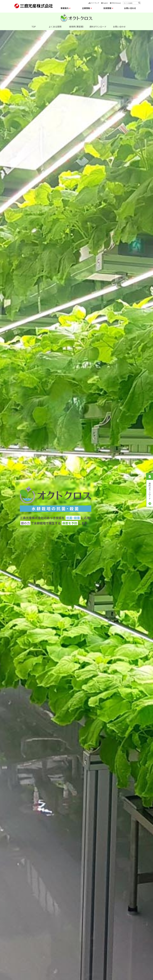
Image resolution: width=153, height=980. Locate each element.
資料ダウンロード (98, 27)
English (104, 3)
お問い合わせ (130, 8)
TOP (34, 27)
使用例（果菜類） (76, 27)
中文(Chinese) (115, 3)
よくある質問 (55, 27)
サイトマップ (94, 3)
